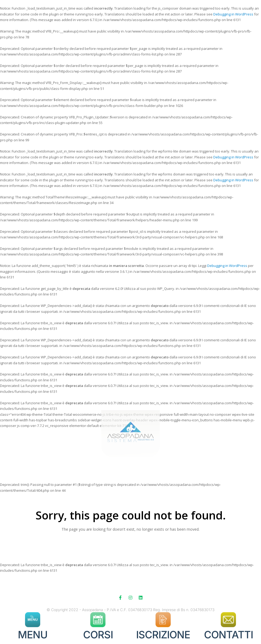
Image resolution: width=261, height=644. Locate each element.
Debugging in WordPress (233, 14)
